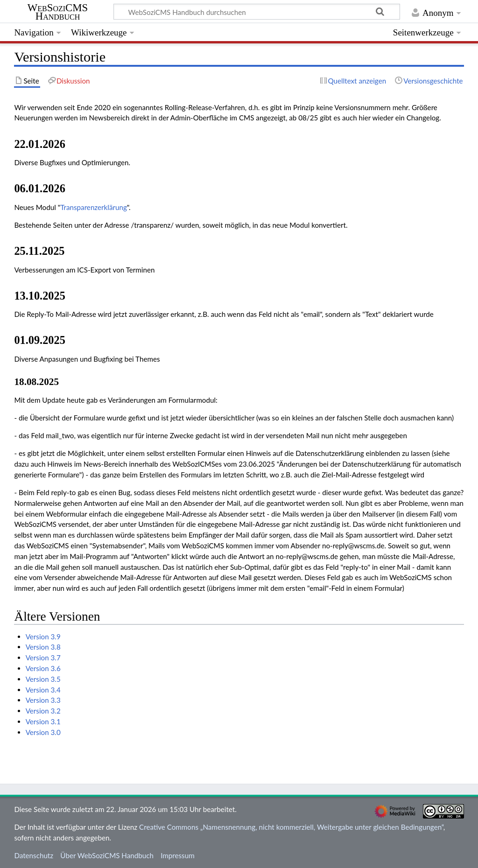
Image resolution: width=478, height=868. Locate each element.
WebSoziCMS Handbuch (58, 12)
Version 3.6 (43, 668)
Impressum (178, 855)
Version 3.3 (43, 700)
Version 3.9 (43, 637)
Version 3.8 (43, 647)
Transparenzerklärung (94, 207)
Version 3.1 (43, 721)
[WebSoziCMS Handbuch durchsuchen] (257, 12)
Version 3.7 (43, 658)
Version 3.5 (43, 679)
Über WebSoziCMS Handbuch (107, 855)
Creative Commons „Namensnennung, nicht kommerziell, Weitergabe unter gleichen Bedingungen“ (291, 827)
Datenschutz (34, 855)
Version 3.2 (43, 711)
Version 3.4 (43, 690)
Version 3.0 (43, 732)
